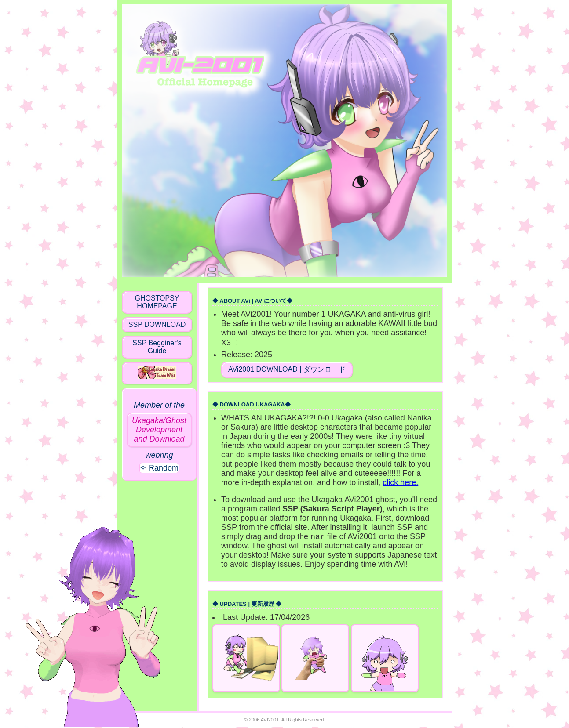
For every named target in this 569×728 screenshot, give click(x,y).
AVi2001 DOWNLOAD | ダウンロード (287, 369)
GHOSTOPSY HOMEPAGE (157, 302)
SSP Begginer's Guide (157, 347)
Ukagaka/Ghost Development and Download (159, 430)
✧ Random (159, 468)
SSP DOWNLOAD (157, 324)
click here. (400, 482)
